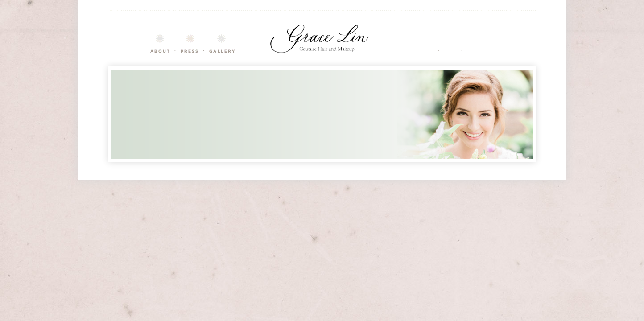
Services (419, 43)
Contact (481, 43)
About (160, 43)
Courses (189, 43)
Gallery (222, 43)
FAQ (450, 43)
